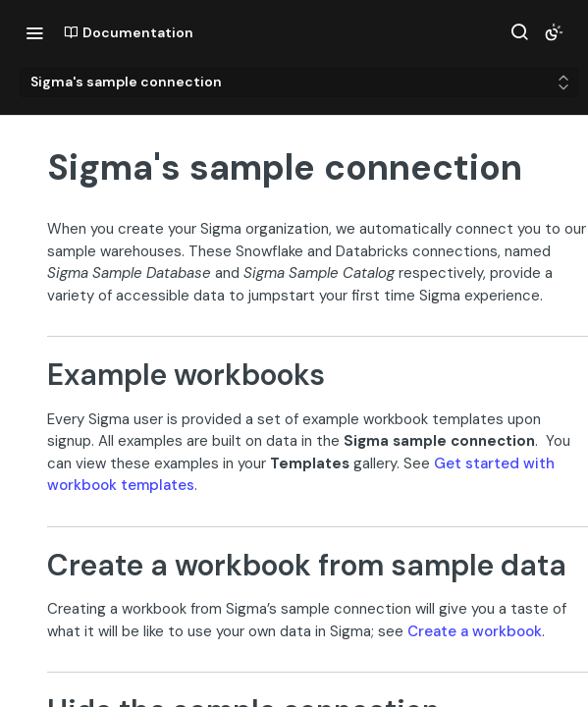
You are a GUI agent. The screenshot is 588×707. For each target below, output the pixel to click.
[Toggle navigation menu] (34, 32)
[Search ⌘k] (519, 32)
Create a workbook (475, 631)
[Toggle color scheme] (554, 32)
